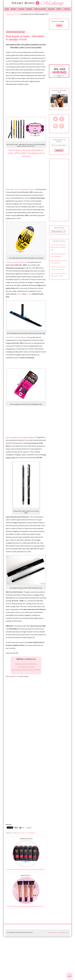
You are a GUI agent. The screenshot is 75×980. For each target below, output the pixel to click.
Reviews (29, 9)
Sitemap (66, 932)
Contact (67, 9)
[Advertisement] (29, 23)
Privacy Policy (59, 932)
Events (59, 9)
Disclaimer (51, 932)
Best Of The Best (16, 14)
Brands (14, 9)
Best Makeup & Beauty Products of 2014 (26, 670)
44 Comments (31, 833)
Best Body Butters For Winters (26, 664)
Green (29, 294)
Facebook (62, 119)
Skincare (51, 9)
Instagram (55, 126)
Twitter (55, 119)
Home (7, 9)
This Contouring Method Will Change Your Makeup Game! (58, 247)
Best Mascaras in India (26, 667)
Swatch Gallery (40, 9)
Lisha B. (22, 833)
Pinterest (62, 126)
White (19, 294)
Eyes (19, 32)
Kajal (23, 32)
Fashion (21, 9)
